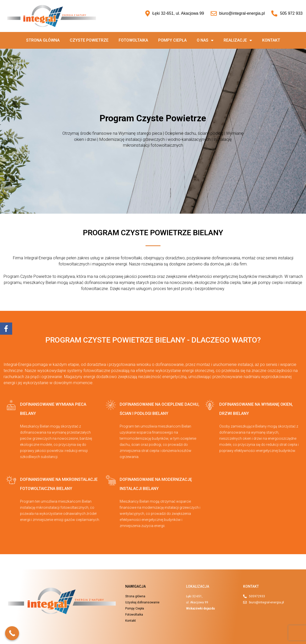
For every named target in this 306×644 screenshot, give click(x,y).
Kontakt (271, 40)
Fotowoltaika (133, 40)
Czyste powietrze (89, 40)
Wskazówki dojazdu (200, 608)
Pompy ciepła (172, 40)
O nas (205, 40)
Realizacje (238, 40)
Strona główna (43, 40)
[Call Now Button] (12, 633)
